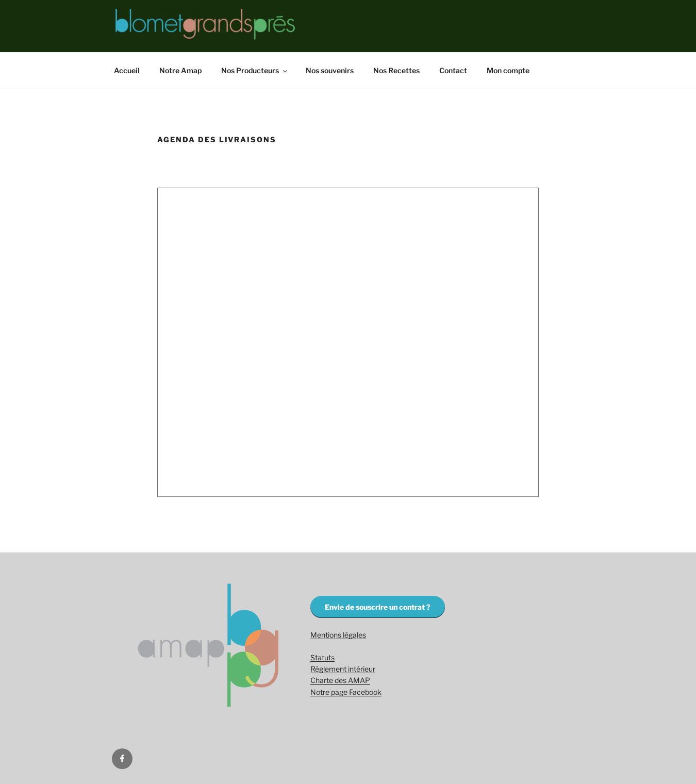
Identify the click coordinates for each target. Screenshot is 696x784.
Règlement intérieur (343, 669)
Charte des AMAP (340, 680)
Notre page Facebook (346, 692)
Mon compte (508, 70)
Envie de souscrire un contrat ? (378, 607)
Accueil (127, 70)
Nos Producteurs (255, 70)
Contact (453, 70)
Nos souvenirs (330, 70)
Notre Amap (180, 70)
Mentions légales (338, 635)
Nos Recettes (396, 70)
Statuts (322, 657)
